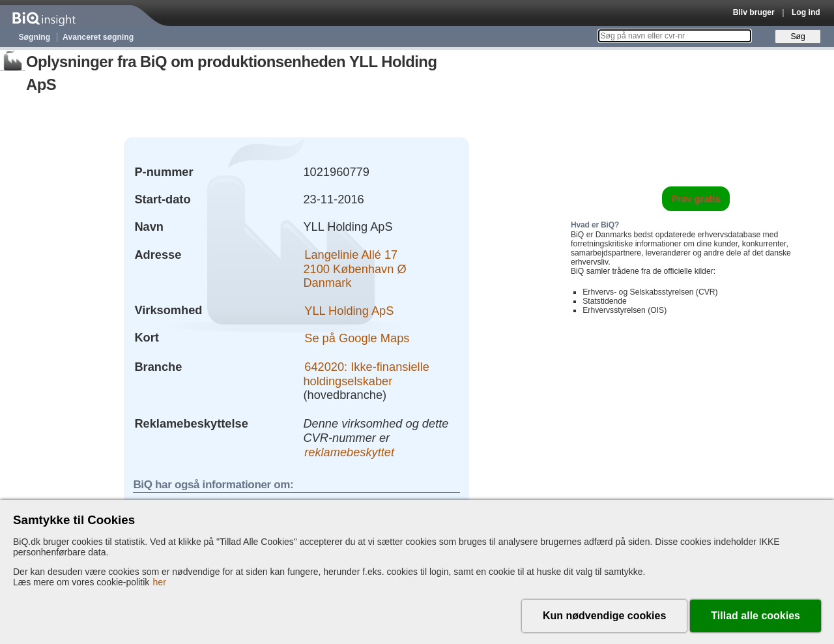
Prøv (696, 199)
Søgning (35, 37)
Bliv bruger (754, 12)
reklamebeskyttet (349, 452)
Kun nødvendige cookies (604, 616)
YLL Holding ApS (349, 310)
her (160, 582)
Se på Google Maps (357, 337)
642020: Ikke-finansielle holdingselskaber (366, 374)
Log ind (806, 12)
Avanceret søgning (98, 37)
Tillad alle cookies (755, 616)
